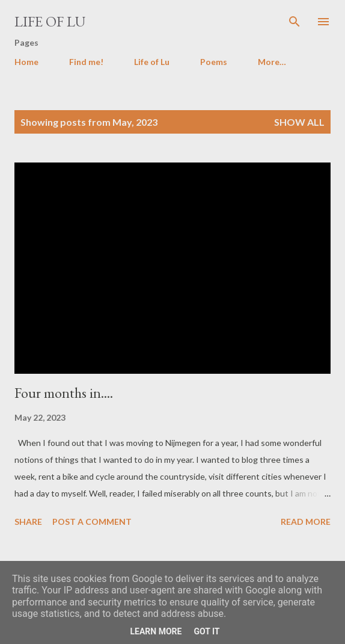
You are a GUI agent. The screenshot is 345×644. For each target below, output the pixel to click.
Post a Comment (92, 522)
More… (272, 62)
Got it (206, 631)
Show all (299, 122)
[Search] (295, 22)
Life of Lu (50, 21)
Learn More (156, 631)
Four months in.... (64, 393)
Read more (306, 522)
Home (26, 62)
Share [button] (28, 522)
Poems (214, 62)
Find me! (86, 62)
